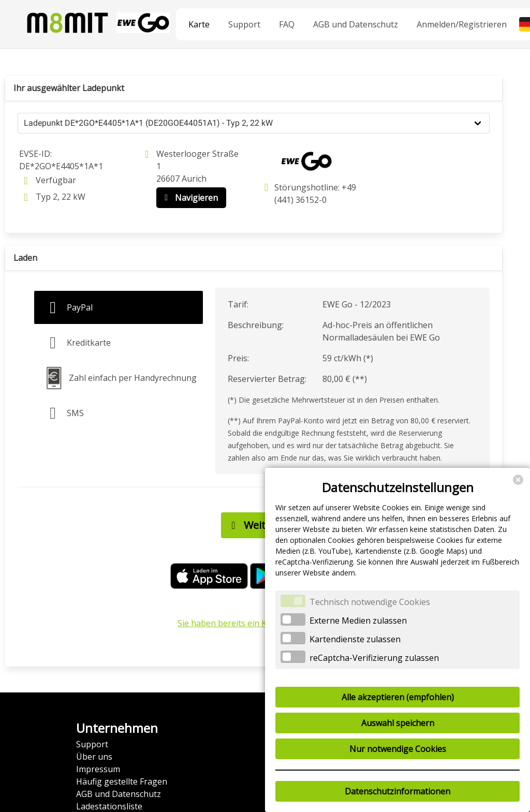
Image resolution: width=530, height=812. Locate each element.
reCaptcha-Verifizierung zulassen (374, 658)
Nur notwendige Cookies (398, 749)
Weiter (251, 525)
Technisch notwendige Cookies (370, 602)
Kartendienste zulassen (355, 639)
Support (244, 24)
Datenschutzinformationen (397, 791)
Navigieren (189, 198)
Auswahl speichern (398, 723)
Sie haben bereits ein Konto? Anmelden (254, 623)
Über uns (94, 757)
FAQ (287, 24)
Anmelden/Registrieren (462, 24)
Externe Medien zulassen (358, 621)
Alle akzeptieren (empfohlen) (398, 697)
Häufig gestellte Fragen (122, 781)
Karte (199, 24)
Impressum (98, 769)
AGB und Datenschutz (356, 24)
